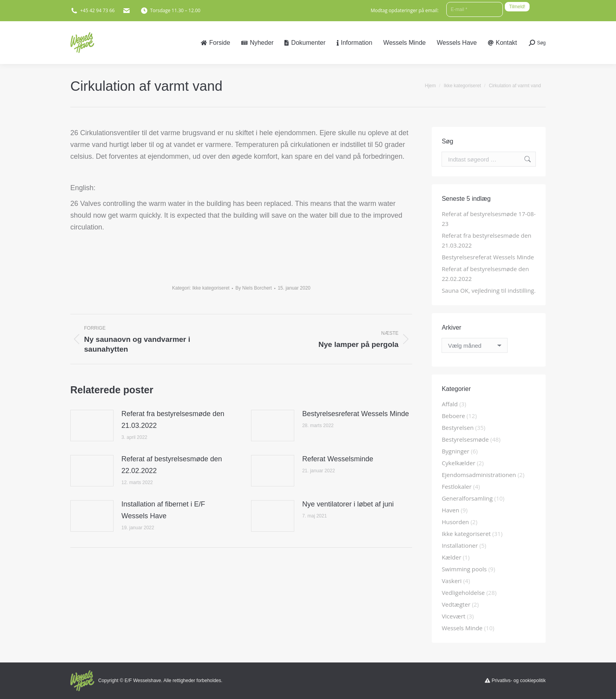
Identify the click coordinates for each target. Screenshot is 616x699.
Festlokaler (456, 486)
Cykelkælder (458, 463)
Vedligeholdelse (463, 593)
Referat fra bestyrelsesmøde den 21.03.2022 (173, 420)
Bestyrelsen (457, 427)
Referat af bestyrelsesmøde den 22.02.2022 (172, 465)
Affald (450, 404)
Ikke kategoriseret (211, 288)
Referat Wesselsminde (338, 459)
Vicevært (453, 616)
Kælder (451, 557)
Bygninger (455, 451)
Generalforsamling (467, 498)
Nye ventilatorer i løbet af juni (348, 504)
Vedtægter (456, 604)
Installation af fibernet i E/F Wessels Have (163, 510)
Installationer (460, 545)
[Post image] (92, 426)
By (254, 288)
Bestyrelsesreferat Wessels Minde (356, 414)
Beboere (453, 416)
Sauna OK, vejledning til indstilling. (489, 290)
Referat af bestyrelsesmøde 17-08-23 (489, 219)
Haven (450, 510)
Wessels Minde (462, 628)
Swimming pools (464, 569)
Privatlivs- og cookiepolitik (519, 681)
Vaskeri (452, 581)
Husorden (455, 522)
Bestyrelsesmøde (465, 439)
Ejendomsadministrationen (479, 475)
